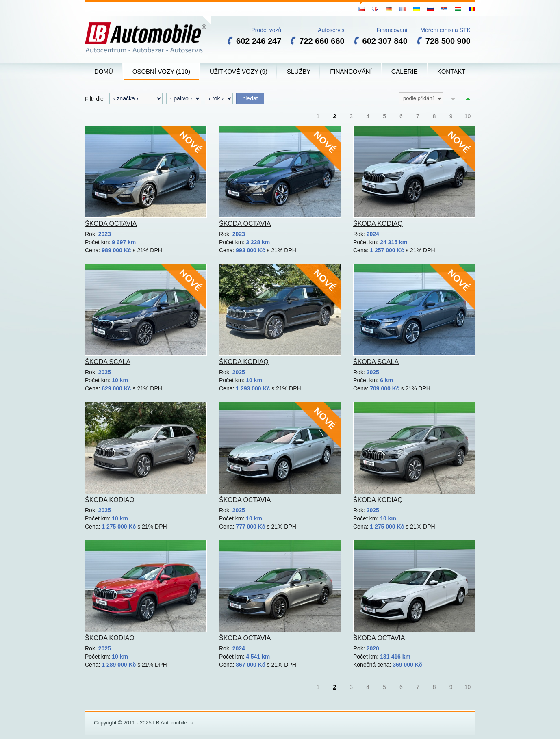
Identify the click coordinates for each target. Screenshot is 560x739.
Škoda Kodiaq (378, 224)
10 (468, 116)
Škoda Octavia (111, 224)
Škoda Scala (108, 362)
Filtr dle (94, 99)
